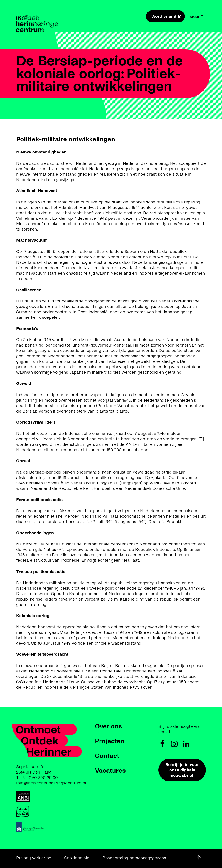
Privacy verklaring (34, 858)
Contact (107, 756)
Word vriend (164, 16)
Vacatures (110, 771)
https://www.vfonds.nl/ (36, 812)
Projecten (110, 741)
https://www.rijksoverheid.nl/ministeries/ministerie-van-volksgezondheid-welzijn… (64, 827)
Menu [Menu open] (197, 17)
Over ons (109, 726)
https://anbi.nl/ (37, 797)
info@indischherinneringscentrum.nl (51, 783)
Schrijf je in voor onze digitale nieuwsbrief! (182, 770)
